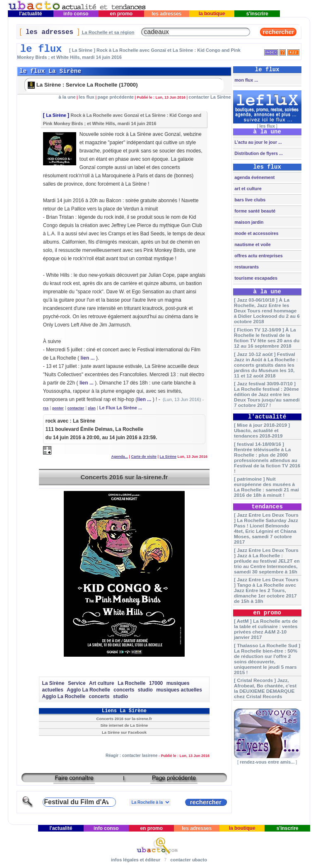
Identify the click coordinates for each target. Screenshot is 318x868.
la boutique (212, 14)
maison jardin (248, 222)
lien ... (88, 358)
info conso (76, 14)
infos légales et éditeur (136, 860)
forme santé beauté (254, 211)
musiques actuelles (179, 690)
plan (92, 408)
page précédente (116, 97)
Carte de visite (144, 457)
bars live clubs (249, 200)
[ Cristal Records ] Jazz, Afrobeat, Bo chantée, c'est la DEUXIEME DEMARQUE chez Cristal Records (265, 688)
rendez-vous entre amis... (267, 762)
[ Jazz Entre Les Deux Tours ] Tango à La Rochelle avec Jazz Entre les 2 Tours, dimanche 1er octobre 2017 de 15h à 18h (266, 590)
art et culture (247, 189)
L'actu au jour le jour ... (257, 142)
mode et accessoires (256, 233)
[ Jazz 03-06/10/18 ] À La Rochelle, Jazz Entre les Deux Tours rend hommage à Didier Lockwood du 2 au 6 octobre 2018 (267, 311)
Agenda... (119, 457)
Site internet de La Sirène (124, 725)
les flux (87, 97)
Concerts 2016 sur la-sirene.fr (124, 477)
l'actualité (31, 14)
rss (46, 408)
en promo (121, 14)
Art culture (102, 683)
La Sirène (56, 115)
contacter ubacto (189, 860)
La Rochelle (131, 683)
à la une (67, 97)
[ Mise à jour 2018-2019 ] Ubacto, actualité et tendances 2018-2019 (262, 430)
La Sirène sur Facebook (124, 732)
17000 (156, 683)
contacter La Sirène (210, 97)
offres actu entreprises (258, 256)
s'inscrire (257, 14)
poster (58, 408)
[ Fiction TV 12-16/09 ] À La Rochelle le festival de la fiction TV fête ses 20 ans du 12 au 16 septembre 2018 (267, 338)
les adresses (167, 14)
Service (77, 683)
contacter (76, 408)
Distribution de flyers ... (258, 153)
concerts (124, 690)
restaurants (246, 267)
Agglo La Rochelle (88, 690)
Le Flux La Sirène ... (121, 408)
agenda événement (254, 177)
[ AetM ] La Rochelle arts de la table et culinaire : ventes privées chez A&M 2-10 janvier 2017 (266, 629)
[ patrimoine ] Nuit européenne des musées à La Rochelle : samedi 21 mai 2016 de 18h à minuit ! (266, 487)
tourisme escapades (255, 278)
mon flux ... (246, 80)
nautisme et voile (252, 244)
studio (145, 690)
